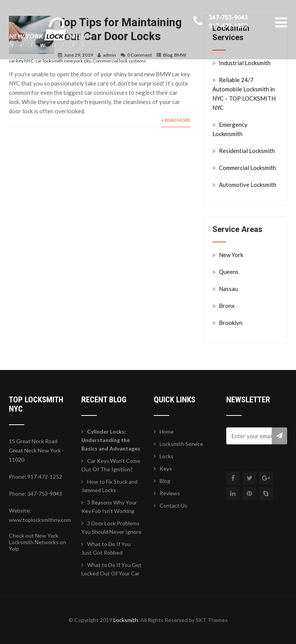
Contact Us (173, 505)
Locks (166, 456)
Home (167, 431)
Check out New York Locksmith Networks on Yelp (37, 542)
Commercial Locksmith (247, 168)
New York (231, 255)
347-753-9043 (228, 18)
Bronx (227, 306)
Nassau (228, 289)
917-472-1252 (228, 26)
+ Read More (176, 120)
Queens (229, 272)
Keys (166, 468)
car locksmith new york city (63, 61)
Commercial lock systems (119, 61)
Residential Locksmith (247, 151)
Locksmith (126, 620)
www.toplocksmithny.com (40, 520)
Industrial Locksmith (245, 63)
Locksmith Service (181, 444)
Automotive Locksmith (248, 185)
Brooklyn (231, 323)
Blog (165, 481)
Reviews (170, 493)
